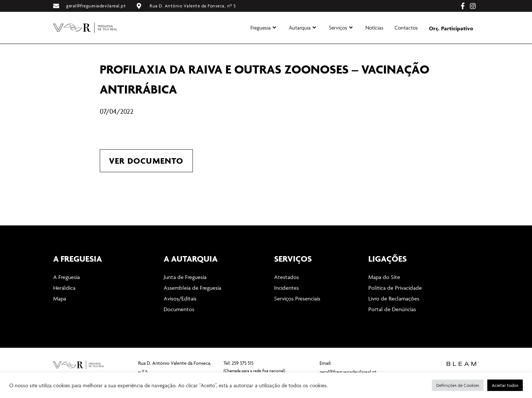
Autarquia (302, 28)
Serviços (341, 28)
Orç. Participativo (451, 28)
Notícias (374, 28)
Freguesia (263, 28)
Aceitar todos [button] (505, 385)
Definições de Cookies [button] (458, 385)
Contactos (406, 28)
